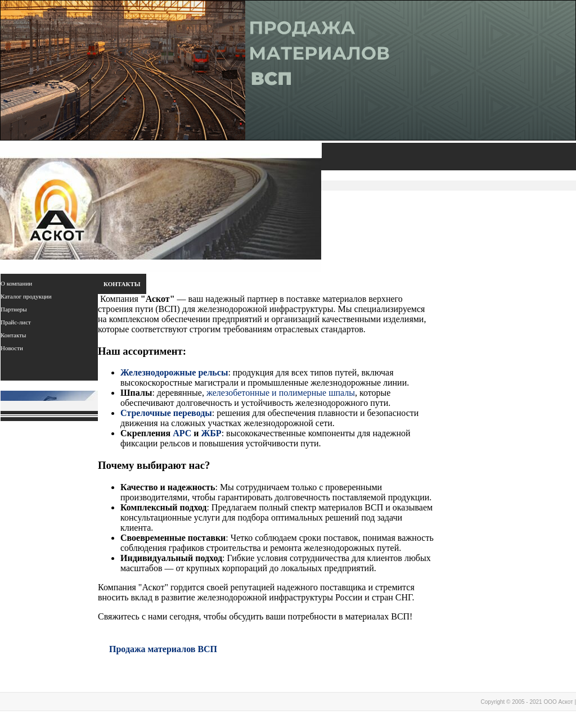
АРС (182, 433)
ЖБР (211, 433)
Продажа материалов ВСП (163, 649)
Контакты (13, 335)
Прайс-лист (16, 322)
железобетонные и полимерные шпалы (281, 393)
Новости (12, 348)
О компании (16, 283)
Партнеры (14, 309)
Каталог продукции (26, 296)
